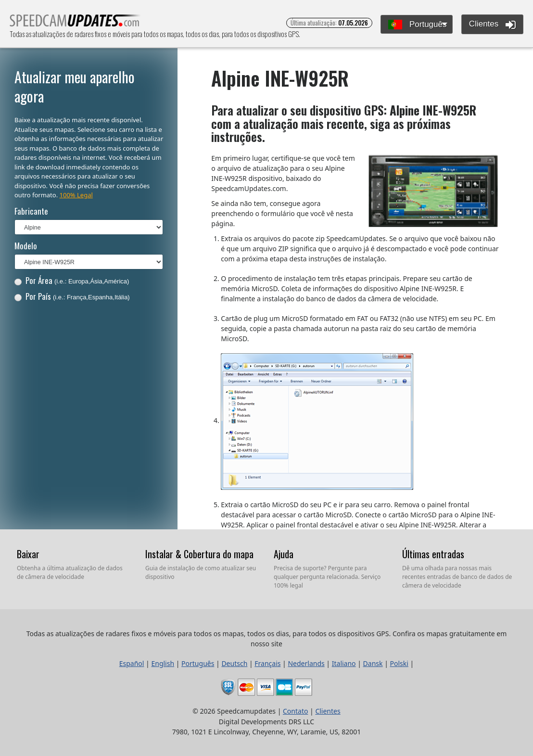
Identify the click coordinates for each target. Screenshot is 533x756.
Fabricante (31, 211)
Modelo (26, 246)
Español (132, 663)
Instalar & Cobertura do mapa (199, 554)
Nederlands (306, 663)
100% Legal (76, 195)
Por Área (72, 280)
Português (417, 25)
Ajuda (284, 554)
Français (267, 663)
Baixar (28, 554)
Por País (72, 296)
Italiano (344, 663)
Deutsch (234, 663)
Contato (295, 711)
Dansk (373, 663)
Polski (399, 663)
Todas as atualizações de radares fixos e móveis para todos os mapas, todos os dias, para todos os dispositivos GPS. (75, 23)
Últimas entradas (433, 554)
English (163, 663)
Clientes (492, 25)
